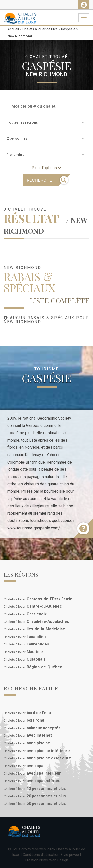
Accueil (13, 29)
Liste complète (59, 300)
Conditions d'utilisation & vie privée (51, 855)
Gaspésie (68, 29)
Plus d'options (46, 168)
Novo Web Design (54, 860)
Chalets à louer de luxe (40, 29)
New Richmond (20, 36)
